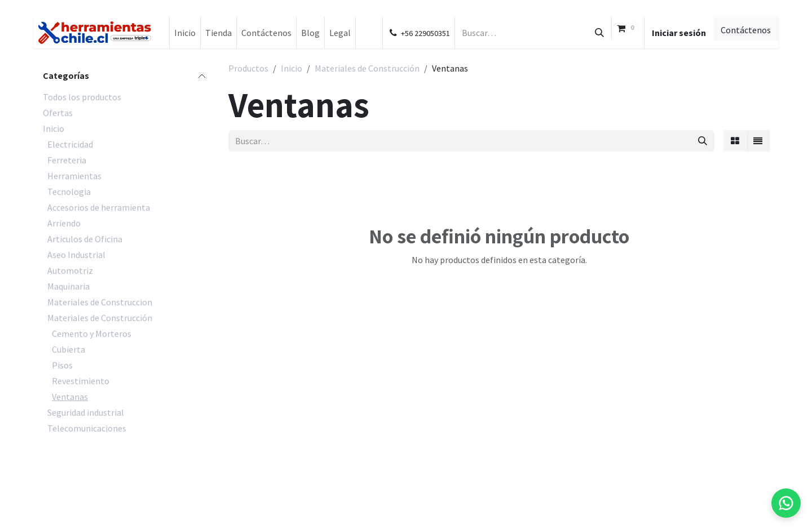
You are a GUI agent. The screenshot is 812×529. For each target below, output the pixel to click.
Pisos (62, 365)
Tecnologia (69, 192)
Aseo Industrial (76, 255)
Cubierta (69, 349)
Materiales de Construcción (100, 318)
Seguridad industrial (86, 412)
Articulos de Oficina (85, 239)
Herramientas (74, 176)
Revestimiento (81, 381)
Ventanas (70, 397)
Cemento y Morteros (92, 334)
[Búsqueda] (599, 33)
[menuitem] (185, 33)
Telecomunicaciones (87, 428)
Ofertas (58, 113)
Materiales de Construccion (100, 302)
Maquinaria (69, 286)
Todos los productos (82, 97)
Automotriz (70, 270)
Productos (248, 68)
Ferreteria (67, 160)
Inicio (54, 128)
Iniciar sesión (679, 33)
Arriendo (64, 223)
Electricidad (70, 144)
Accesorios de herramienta (99, 207)
